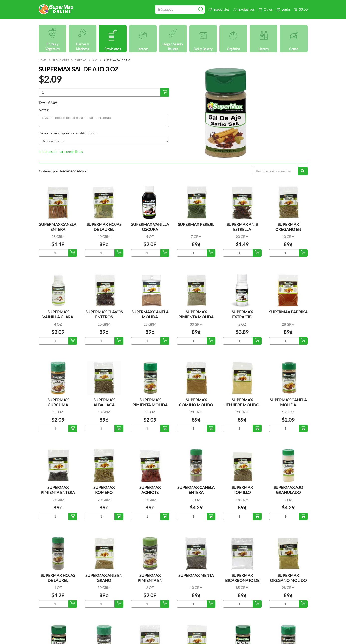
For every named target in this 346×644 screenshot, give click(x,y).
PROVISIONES (61, 60)
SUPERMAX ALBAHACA (104, 402)
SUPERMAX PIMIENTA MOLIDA (196, 314)
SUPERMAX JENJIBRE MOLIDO (242, 402)
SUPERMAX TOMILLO (242, 490)
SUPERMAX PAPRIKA (288, 312)
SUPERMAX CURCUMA (58, 402)
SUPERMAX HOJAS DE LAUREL (104, 227)
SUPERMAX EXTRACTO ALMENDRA (242, 317)
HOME (42, 60)
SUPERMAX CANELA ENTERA (58, 227)
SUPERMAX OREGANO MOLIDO (288, 578)
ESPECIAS (81, 60)
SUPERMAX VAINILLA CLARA (58, 314)
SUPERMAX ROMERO (104, 490)
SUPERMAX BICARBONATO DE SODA (242, 580)
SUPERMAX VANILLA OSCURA (150, 227)
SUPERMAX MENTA (196, 575)
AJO (95, 60)
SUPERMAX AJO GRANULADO (288, 490)
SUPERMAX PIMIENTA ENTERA (58, 490)
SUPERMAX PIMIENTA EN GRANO (150, 580)
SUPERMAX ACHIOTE (150, 490)
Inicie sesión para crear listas (61, 151)
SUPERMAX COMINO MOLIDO (196, 402)
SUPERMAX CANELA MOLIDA (150, 314)
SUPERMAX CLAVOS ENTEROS (104, 314)
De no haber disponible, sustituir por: (67, 133)
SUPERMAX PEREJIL (196, 224)
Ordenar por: (63, 171)
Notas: (44, 110)
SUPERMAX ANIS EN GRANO (104, 578)
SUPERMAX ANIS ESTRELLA (242, 227)
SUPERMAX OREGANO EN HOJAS (288, 229)
